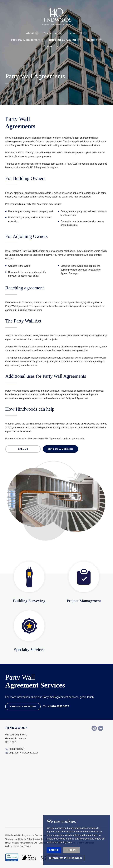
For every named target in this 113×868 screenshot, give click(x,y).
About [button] (30, 33)
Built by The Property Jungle (18, 846)
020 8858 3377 (60, 706)
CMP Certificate (41, 843)
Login (66, 46)
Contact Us (51, 46)
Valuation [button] (91, 40)
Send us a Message (23, 706)
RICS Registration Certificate (18, 843)
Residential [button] (50, 33)
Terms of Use (11, 839)
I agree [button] (54, 850)
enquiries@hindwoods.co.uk (24, 753)
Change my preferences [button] (65, 858)
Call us (23, 449)
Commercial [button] (74, 33)
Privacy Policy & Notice (30, 839)
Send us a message (61, 449)
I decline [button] (71, 850)
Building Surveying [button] (63, 40)
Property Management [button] (26, 40)
